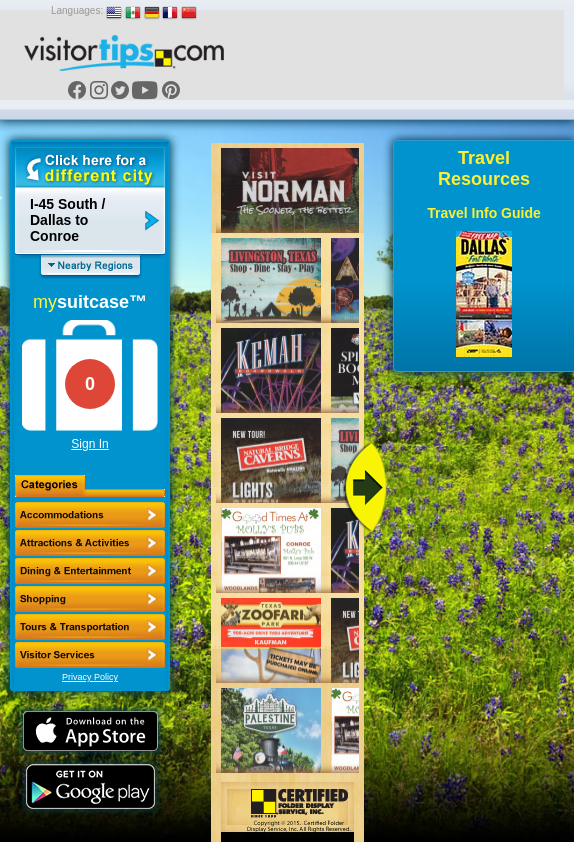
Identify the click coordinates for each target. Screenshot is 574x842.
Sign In (89, 444)
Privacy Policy (90, 677)
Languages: (77, 10)
